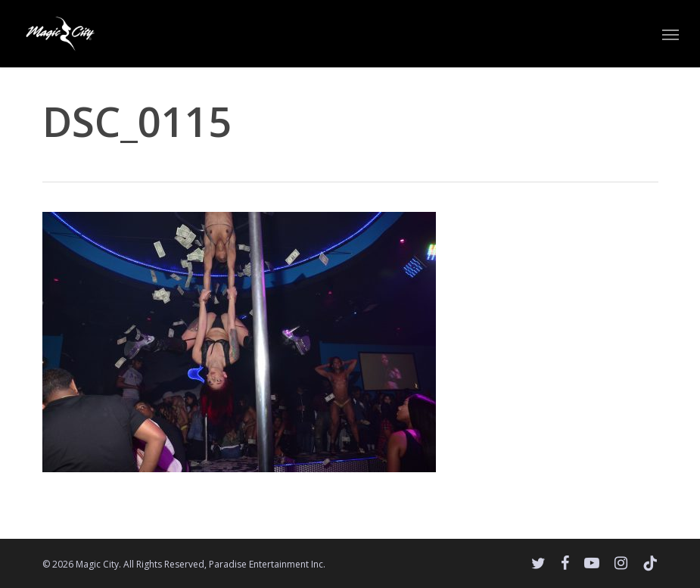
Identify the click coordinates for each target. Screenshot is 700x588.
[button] (670, 34)
